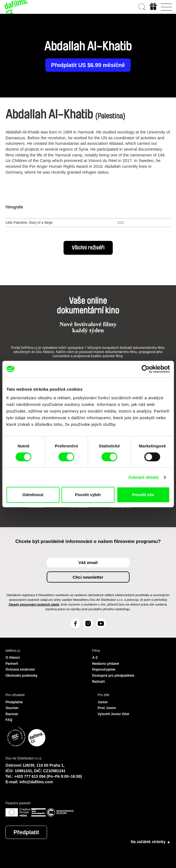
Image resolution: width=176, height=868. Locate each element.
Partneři (12, 664)
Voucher (12, 708)
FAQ (9, 720)
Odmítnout (33, 495)
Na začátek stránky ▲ (151, 842)
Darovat (12, 714)
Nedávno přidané (106, 664)
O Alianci (13, 658)
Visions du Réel (120, 507)
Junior (103, 702)
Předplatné (14, 702)
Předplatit (26, 832)
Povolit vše (143, 495)
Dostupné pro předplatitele (113, 676)
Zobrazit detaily (144, 477)
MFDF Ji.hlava (78, 507)
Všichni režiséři (88, 248)
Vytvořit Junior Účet (114, 714)
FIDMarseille (35, 507)
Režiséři (99, 682)
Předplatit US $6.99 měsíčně (88, 65)
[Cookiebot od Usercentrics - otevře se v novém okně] (145, 369)
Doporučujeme (104, 669)
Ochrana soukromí (20, 669)
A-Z (95, 658)
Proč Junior (107, 708)
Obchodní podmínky (22, 676)
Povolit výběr (88, 495)
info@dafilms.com (36, 782)
